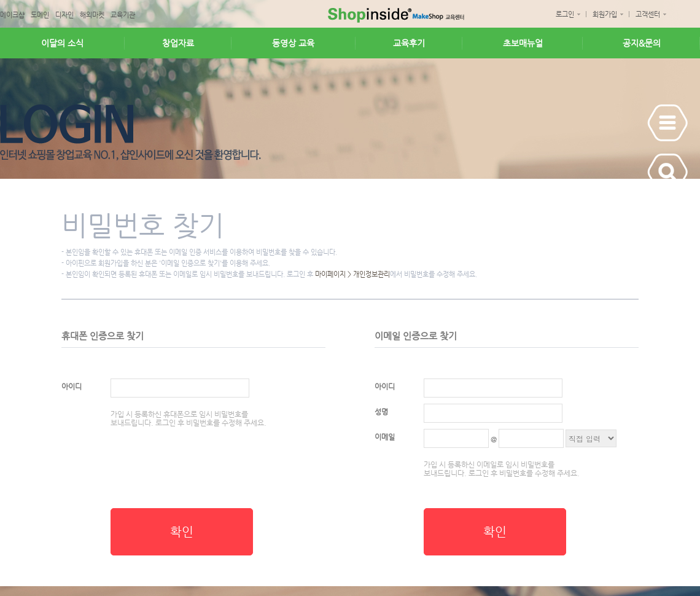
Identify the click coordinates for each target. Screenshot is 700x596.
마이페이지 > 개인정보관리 (352, 274)
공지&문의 (642, 43)
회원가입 (605, 14)
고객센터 (648, 14)
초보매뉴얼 (523, 43)
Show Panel (667, 123)
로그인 (565, 14)
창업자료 (178, 43)
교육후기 (409, 43)
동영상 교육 (293, 43)
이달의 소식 (62, 43)
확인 (182, 532)
